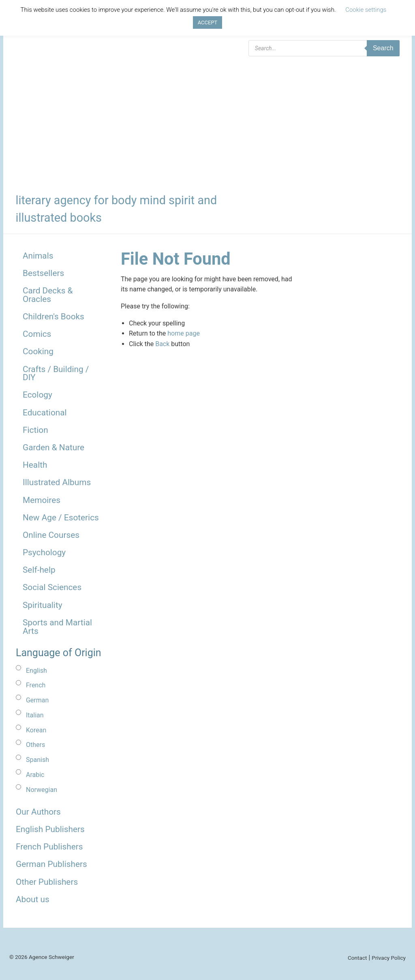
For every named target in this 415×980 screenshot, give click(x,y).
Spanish (37, 760)
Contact (357, 958)
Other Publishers (47, 882)
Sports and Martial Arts (57, 627)
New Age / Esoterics (61, 518)
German (37, 700)
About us (33, 899)
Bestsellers (43, 273)
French (36, 685)
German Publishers (51, 864)
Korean (36, 730)
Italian (35, 715)
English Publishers (50, 829)
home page (184, 333)
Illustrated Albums (57, 482)
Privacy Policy (389, 958)
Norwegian (42, 790)
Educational (45, 413)
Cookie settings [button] (366, 10)
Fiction (35, 430)
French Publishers (49, 847)
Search (383, 48)
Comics (37, 334)
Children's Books (53, 317)
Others (35, 745)
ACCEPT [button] (208, 22)
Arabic (35, 775)
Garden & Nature (53, 447)
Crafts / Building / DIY (56, 373)
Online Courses (51, 535)
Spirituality (43, 605)
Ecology (37, 395)
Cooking (38, 351)
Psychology (44, 552)
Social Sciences (52, 587)
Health (35, 465)
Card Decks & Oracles (48, 295)
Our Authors (38, 812)
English (36, 671)
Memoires (42, 500)
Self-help (39, 570)
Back (162, 344)
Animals (38, 256)
